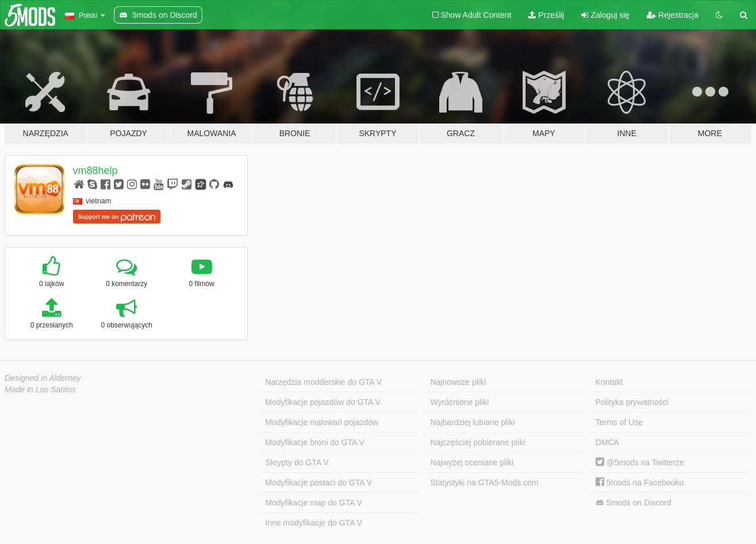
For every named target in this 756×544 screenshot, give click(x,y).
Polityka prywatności (632, 402)
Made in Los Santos (40, 389)
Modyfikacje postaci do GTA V (318, 483)
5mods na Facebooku (640, 483)
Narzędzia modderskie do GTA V (323, 382)
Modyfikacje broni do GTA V (314, 442)
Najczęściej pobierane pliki (478, 442)
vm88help (95, 171)
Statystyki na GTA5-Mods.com (485, 483)
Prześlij (546, 15)
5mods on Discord (634, 503)
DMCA (607, 442)
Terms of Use (619, 422)
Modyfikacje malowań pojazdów (322, 422)
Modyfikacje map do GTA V (314, 503)
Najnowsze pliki (458, 382)
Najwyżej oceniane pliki (472, 462)
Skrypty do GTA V (297, 462)
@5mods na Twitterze (640, 462)
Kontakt (609, 382)
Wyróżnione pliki (460, 402)
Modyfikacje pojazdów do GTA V (323, 402)
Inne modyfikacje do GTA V (314, 523)
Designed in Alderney (43, 378)
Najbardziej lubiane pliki (473, 422)
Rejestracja (673, 15)
